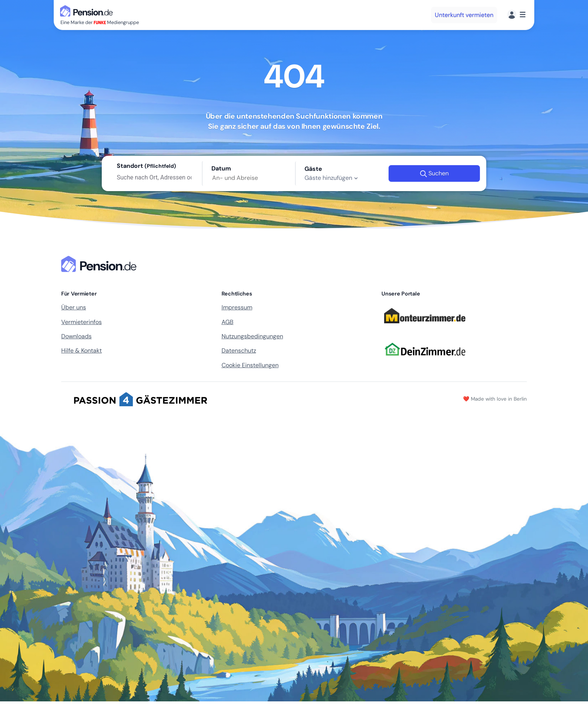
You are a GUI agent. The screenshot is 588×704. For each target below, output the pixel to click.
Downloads (76, 336)
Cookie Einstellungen (250, 365)
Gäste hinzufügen (332, 178)
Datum (221, 168)
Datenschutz (239, 350)
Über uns (74, 307)
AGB (228, 322)
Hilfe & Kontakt (81, 350)
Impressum (237, 307)
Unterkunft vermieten (464, 15)
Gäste (313, 169)
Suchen (434, 173)
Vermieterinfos (81, 322)
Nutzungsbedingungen (252, 336)
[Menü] (516, 15)
